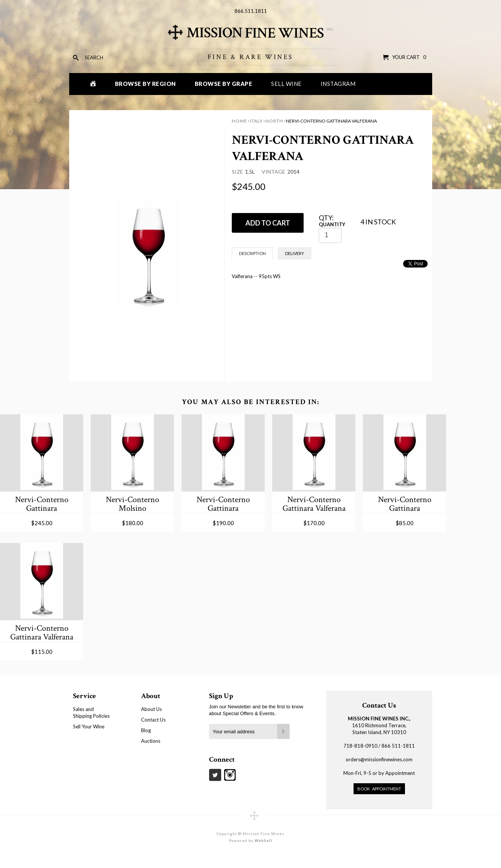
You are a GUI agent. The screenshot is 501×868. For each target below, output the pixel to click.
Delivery (295, 253)
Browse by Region (145, 84)
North (274, 121)
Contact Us (153, 720)
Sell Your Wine (89, 726)
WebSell (263, 840)
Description (252, 253)
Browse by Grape (224, 84)
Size (237, 172)
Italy (256, 121)
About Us (151, 709)
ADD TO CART (268, 223)
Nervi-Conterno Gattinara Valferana (314, 504)
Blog (146, 730)
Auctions (151, 741)
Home (240, 121)
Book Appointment (379, 789)
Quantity (332, 224)
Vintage (274, 172)
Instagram (338, 84)
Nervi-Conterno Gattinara (42, 504)
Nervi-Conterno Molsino (133, 504)
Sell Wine (286, 84)
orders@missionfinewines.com (379, 759)
